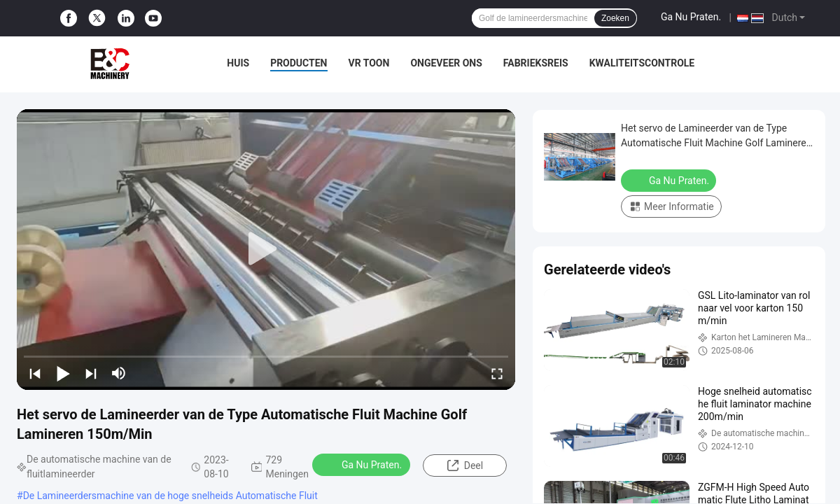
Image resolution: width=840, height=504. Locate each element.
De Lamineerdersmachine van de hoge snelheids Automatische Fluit (170, 496)
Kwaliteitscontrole (642, 63)
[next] (91, 373)
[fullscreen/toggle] (497, 373)
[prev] (35, 373)
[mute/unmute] (119, 373)
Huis (238, 63)
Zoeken (615, 18)
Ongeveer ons (446, 63)
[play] (266, 249)
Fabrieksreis (536, 63)
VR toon (369, 63)
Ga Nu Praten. (691, 17)
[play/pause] (63, 373)
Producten (299, 63)
